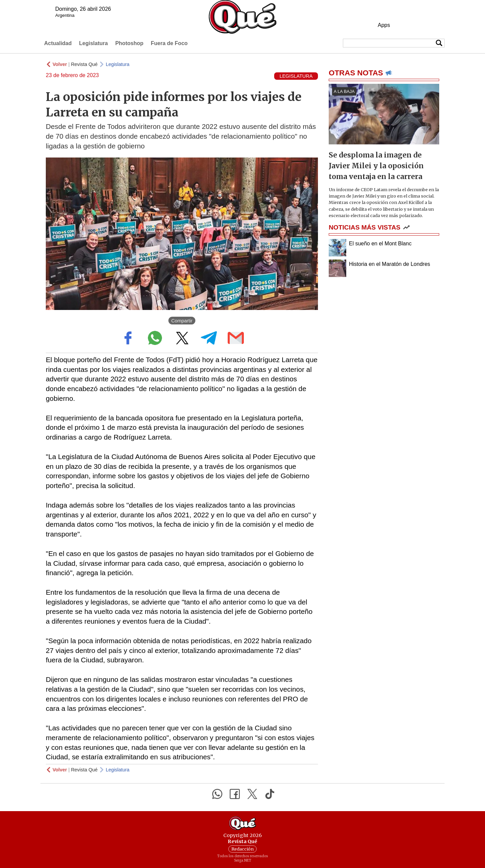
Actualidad (58, 43)
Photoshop (129, 43)
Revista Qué (84, 64)
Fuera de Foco (169, 43)
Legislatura (93, 43)
